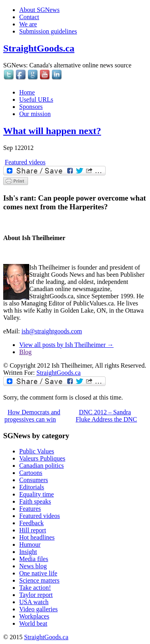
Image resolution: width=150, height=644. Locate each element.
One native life (38, 573)
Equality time (37, 494)
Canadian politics (42, 466)
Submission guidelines (48, 31)
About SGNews (39, 10)
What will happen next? (52, 131)
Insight (28, 552)
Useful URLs (36, 99)
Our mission (35, 114)
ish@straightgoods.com (52, 331)
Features (30, 509)
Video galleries (38, 609)
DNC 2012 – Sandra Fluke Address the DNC (106, 416)
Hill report (33, 530)
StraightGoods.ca (39, 48)
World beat (33, 623)
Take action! (35, 588)
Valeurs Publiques (42, 458)
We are (28, 24)
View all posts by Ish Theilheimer (66, 345)
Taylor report (36, 595)
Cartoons (31, 473)
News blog (33, 566)
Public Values (37, 451)
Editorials (32, 487)
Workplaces (34, 616)
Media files (34, 559)
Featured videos (25, 162)
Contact (29, 17)
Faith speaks (35, 501)
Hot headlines (37, 537)
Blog (25, 352)
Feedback (31, 523)
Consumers (34, 480)
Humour (30, 545)
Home (27, 92)
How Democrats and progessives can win (32, 416)
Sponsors (31, 107)
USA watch (34, 602)
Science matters (39, 580)
